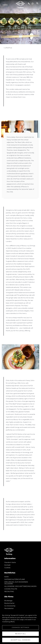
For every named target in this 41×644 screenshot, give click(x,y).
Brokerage (8, 601)
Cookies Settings (21, 628)
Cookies (7, 568)
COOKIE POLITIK (11, 589)
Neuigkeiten (9, 608)
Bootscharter (9, 603)
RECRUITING (9, 591)
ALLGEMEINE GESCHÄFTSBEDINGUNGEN (20, 586)
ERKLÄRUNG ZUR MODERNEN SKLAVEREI (16, 583)
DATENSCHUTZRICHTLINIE (15, 579)
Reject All (21, 634)
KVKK (7, 577)
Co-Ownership (10, 606)
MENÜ (5, 5)
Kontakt (7, 565)
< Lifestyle (8, 48)
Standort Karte (10, 562)
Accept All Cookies (21, 640)
